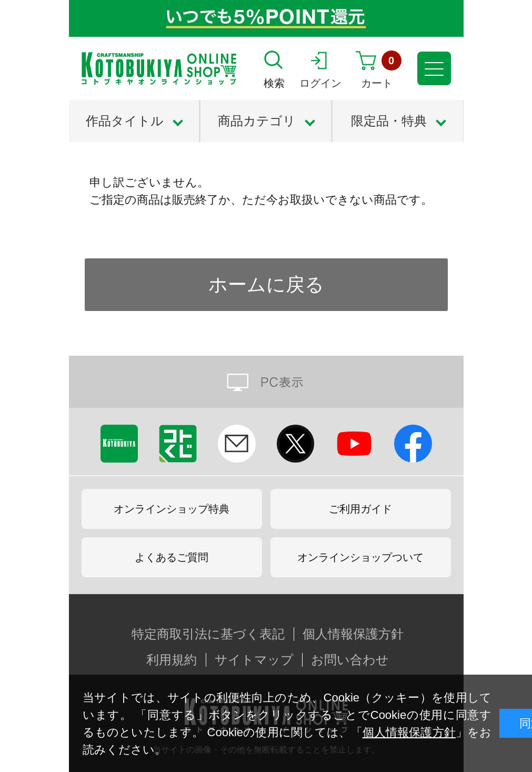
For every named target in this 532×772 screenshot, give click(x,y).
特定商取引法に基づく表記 (208, 634)
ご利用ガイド (360, 509)
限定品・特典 (389, 121)
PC (266, 382)
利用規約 (172, 660)
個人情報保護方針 (409, 732)
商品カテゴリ (257, 121)
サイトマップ (254, 660)
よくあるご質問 (172, 557)
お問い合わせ (350, 660)
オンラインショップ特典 (172, 509)
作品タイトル (125, 121)
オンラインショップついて (360, 557)
